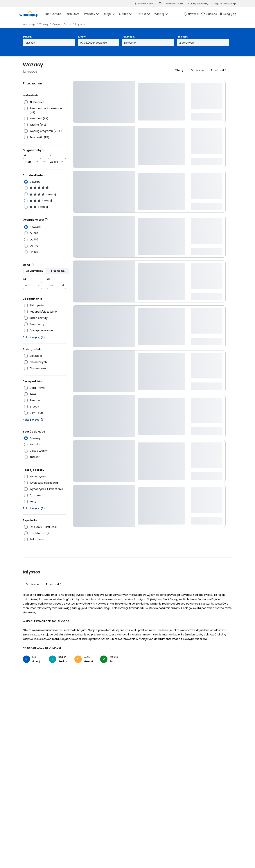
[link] (30, 14)
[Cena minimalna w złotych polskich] (30, 285)
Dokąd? (28, 37)
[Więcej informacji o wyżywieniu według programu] (63, 131)
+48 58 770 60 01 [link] (148, 4)
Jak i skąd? (129, 37)
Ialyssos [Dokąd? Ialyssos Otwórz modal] (30, 43)
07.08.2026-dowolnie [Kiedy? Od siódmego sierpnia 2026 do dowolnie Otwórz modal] (94, 43)
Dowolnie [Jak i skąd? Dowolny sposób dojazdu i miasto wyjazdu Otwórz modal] (130, 43)
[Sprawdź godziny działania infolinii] (160, 4)
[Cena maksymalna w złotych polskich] (55, 285)
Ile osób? (183, 37)
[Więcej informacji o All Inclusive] (47, 102)
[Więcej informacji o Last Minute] (47, 533)
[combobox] (29, 162)
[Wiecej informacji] (46, 220)
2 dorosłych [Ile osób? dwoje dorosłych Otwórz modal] (187, 43)
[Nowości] (191, 14)
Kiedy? (82, 37)
